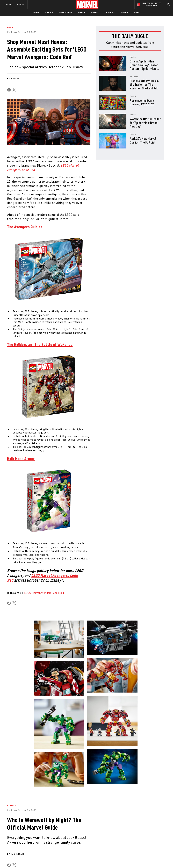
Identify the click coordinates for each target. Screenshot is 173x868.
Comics (49, 12)
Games (82, 12)
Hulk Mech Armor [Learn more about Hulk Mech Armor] (21, 458)
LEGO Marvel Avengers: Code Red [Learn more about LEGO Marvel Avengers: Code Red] (43, 578)
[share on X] (14, 90)
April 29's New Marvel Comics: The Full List (143, 140)
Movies (95, 12)
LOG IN (8, 4)
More (137, 12)
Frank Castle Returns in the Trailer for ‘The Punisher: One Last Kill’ (144, 84)
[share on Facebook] (9, 90)
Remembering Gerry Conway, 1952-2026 (142, 102)
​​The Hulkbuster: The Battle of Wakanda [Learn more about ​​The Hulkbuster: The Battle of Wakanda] (40, 344)
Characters (66, 12)
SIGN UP (21, 4)
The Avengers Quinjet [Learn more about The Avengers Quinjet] (25, 227)
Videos (124, 12)
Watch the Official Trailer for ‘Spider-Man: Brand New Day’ (145, 123)
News (36, 12)
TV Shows (110, 12)
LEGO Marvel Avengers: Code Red (44, 593)
